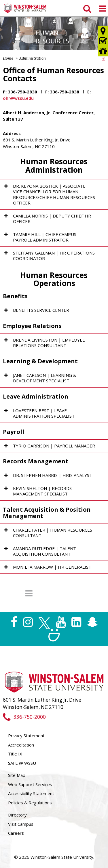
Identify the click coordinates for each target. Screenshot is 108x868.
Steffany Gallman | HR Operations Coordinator (54, 256)
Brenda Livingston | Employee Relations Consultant (49, 343)
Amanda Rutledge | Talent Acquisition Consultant (44, 551)
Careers (16, 833)
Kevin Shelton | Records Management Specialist (42, 491)
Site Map (17, 775)
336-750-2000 (24, 717)
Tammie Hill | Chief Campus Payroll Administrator (45, 237)
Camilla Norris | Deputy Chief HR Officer (52, 219)
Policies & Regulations (30, 803)
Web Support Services (30, 784)
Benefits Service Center (41, 310)
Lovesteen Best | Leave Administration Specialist (44, 413)
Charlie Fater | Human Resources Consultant (53, 533)
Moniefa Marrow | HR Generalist (52, 567)
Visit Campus (21, 824)
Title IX (15, 754)
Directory (17, 815)
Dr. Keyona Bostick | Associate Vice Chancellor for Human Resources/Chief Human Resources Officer (54, 195)
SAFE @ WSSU (22, 763)
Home (8, 58)
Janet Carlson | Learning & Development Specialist (45, 378)
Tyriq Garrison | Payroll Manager (54, 446)
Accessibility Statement (31, 793)
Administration (33, 58)
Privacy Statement (26, 736)
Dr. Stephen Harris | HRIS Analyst (53, 475)
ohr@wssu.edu (18, 98)
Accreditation (21, 745)
